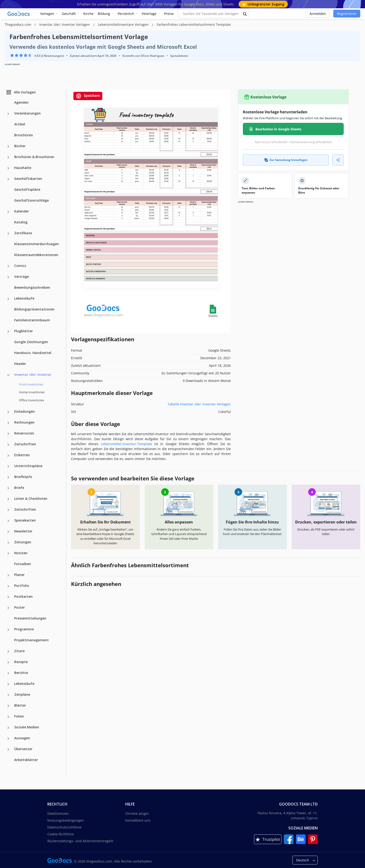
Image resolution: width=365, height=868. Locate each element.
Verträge (22, 277)
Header (20, 364)
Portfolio (22, 586)
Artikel (20, 124)
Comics (20, 266)
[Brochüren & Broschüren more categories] (8, 157)
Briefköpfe (23, 477)
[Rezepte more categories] (8, 662)
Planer (19, 575)
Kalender (22, 211)
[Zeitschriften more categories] (8, 445)
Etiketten (22, 455)
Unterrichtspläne (28, 466)
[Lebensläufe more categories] (8, 299)
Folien (19, 716)
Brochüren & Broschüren (34, 157)
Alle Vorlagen (21, 92)
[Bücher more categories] (8, 146)
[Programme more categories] (8, 630)
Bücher (20, 146)
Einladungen (24, 411)
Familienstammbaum (32, 320)
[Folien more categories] (8, 717)
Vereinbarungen (27, 113)
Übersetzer (23, 749)
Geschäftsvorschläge (31, 200)
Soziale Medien (27, 727)
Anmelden (318, 14)
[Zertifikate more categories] (8, 234)
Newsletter (23, 531)
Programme (24, 629)
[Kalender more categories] (8, 212)
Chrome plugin (137, 813)
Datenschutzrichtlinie (64, 827)
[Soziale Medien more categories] (8, 728)
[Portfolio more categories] (8, 586)
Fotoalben (23, 564)
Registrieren (347, 14)
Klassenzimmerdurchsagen (37, 244)
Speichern (88, 96)
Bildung (104, 14)
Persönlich (126, 14)
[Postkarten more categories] (8, 597)
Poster (20, 607)
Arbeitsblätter (26, 760)
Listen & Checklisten (31, 498)
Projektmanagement (31, 640)
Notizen (21, 553)
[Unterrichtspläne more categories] (8, 466)
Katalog (21, 222)
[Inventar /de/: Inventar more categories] (8, 375)
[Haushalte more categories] (8, 168)
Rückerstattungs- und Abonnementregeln (80, 841)
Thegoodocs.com (18, 24)
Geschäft (69, 14)
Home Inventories (32, 392)
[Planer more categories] (8, 575)
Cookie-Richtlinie (61, 834)
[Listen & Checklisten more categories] (8, 499)
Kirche (88, 14)
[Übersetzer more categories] (8, 749)
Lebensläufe (24, 298)
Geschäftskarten (28, 179)
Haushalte (23, 168)
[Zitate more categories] (8, 651)
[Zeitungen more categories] (8, 543)
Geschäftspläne (27, 189)
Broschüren (24, 135)
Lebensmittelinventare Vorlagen (124, 24)
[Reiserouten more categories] (8, 434)
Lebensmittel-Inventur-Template (127, 444)
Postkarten (23, 596)
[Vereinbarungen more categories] (8, 114)
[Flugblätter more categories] (8, 332)
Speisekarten (25, 520)
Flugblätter (24, 331)
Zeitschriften (25, 444)
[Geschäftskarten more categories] (8, 179)
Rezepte (21, 662)
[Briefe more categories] (8, 488)
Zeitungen (23, 542)
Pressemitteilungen (30, 618)
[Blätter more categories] (8, 706)
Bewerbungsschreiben (32, 287)
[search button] (245, 14)
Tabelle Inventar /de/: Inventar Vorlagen (199, 404)
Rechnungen (24, 422)
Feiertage (149, 14)
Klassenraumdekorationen (36, 255)
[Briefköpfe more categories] (8, 477)
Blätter (20, 705)
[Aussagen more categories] (8, 739)
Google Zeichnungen (31, 342)
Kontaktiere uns (138, 820)
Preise (169, 14)
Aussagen (22, 738)
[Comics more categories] (8, 266)
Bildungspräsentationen (34, 309)
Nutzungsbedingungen (66, 820)
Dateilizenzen (58, 813)
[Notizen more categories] (8, 554)
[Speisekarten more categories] (8, 521)
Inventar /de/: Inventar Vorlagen (65, 24)
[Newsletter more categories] (8, 532)
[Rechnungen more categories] (8, 423)
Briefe (19, 488)
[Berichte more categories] (8, 673)
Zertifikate (23, 233)
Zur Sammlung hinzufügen (286, 160)
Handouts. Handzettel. (33, 353)
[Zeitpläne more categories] (8, 695)
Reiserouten (24, 433)
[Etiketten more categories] (8, 456)
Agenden (21, 102)
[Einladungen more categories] (8, 412)
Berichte (21, 673)
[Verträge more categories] (8, 277)
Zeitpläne (22, 694)
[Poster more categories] (8, 608)
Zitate (19, 651)
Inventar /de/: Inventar (33, 374)
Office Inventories (31, 400)
